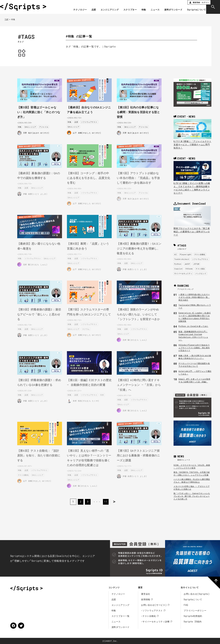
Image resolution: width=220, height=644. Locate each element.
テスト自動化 (200, 254)
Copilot (178, 269)
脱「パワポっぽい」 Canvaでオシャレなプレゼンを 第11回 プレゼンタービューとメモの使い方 (192, 496)
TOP (7, 19)
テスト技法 (200, 269)
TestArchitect (182, 259)
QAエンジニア (34, 125)
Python (178, 264)
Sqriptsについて (192, 10)
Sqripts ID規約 (193, 622)
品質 (89, 10)
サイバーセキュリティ (183, 273)
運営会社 (146, 594)
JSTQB (196, 264)
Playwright (186, 254)
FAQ (186, 605)
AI (175, 254)
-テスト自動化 (149, 616)
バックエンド (201, 273)
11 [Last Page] (106, 498)
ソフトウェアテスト (92, 121)
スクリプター (126, 10)
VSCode (189, 269)
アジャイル (47, 125)
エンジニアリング (105, 10)
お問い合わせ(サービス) (154, 605)
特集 (139, 10)
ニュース (151, 10)
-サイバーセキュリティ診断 (155, 622)
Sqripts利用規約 (193, 616)
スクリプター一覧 (121, 616)
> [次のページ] (116, 498)
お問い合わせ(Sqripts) (197, 594)
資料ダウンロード (169, 10)
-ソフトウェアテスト (152, 610)
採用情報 (146, 599)
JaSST (187, 264)
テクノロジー (76, 10)
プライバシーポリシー (195, 610)
